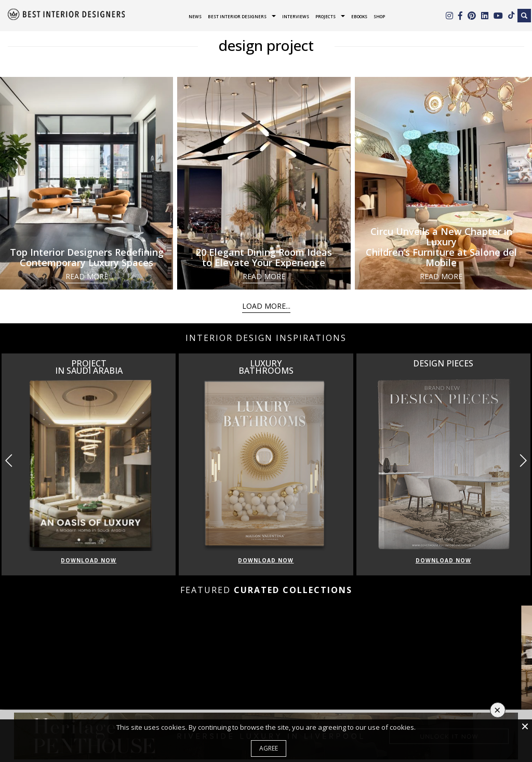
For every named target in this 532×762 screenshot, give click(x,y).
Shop (379, 16)
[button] (523, 461)
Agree (269, 748)
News (195, 16)
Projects (325, 16)
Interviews (296, 16)
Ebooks (359, 16)
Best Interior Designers (237, 16)
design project (266, 45)
